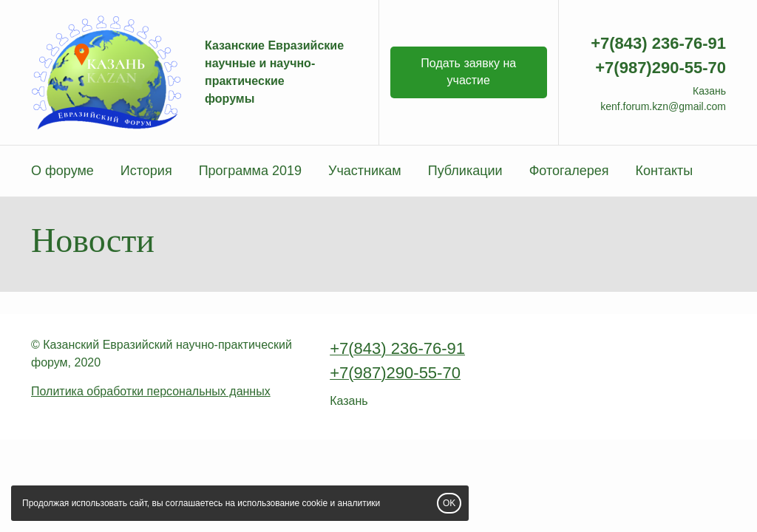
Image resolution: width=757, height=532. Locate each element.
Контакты (664, 171)
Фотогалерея (569, 171)
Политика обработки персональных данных (151, 391)
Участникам (365, 171)
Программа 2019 (250, 171)
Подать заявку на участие (468, 72)
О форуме (62, 171)
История (146, 171)
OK (449, 503)
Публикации (465, 171)
